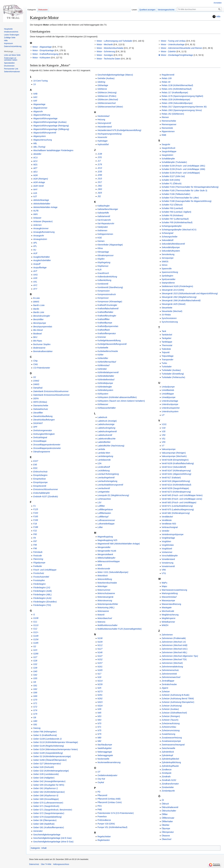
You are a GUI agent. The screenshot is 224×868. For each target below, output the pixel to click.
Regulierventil (168, 75)
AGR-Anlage (39, 182)
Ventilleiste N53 (169, 524)
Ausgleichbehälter (41, 257)
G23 (35, 650)
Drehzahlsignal (40, 437)
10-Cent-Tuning (40, 81)
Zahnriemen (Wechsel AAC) (175, 649)
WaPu (164, 583)
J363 (100, 189)
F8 (34, 538)
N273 (100, 692)
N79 (99, 734)
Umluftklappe (168, 394)
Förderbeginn (39, 584)
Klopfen (101, 259)
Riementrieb (167, 128)
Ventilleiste (167, 520)
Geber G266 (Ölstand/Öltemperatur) (50, 760)
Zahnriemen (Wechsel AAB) (175, 645)
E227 (36, 461)
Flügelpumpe (39, 563)
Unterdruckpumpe (170, 404)
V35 (163, 431)
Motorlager (102, 586)
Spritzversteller (169, 279)
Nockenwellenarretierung (109, 762)
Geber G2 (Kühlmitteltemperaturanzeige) (52, 756)
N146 (100, 652)
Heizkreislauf (103, 116)
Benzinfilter (38, 319)
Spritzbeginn (167, 276)
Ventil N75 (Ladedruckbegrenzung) (178, 509)
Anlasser (37, 218)
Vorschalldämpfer (170, 556)
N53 (99, 716)
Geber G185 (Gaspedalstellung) (48, 753)
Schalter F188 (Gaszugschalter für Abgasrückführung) (187, 201)
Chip (35, 361)
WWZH (165, 625)
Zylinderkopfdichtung (171, 762)
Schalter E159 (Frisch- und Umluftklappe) (181, 173)
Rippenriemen (168, 131)
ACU (35, 158)
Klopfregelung (104, 262)
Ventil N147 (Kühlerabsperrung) (176, 471)
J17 (99, 161)
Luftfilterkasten (104, 513)
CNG (35, 364)
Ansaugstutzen (40, 239)
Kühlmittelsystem (105, 390)
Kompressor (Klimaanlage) (110, 302)
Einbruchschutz (40, 472)
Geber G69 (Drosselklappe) (46, 799)
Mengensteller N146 (107, 551)
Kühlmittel (102, 369)
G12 (35, 629)
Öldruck (165, 804)
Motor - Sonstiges (105, 55)
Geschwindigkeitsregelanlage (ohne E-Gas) (53, 842)
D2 (35, 377)
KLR (99, 270)
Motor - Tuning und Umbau (173, 41)
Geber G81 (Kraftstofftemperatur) (49, 827)
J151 (100, 157)
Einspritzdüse (39, 479)
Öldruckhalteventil (170, 807)
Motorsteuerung (105, 600)
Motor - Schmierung (106, 51)
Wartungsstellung (170, 593)
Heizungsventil (104, 123)
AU (35, 250)
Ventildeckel (167, 517)
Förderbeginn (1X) (42, 588)
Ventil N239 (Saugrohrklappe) (175, 488)
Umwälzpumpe (169, 397)
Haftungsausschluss (61, 864)
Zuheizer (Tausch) (170, 720)
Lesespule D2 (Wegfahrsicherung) (113, 495)
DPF (35, 427)
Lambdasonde (104, 460)
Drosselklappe (40, 441)
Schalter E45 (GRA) (171, 180)
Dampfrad (38, 388)
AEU (35, 172)
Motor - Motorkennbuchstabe (110, 48)
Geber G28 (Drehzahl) (44, 767)
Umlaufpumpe (168, 387)
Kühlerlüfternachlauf (107, 362)
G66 (35, 693)
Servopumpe (168, 258)
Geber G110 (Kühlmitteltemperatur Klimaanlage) (56, 742)
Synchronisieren (169, 318)
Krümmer (102, 337)
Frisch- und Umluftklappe (45, 570)
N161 (100, 667)
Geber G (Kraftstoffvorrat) (45, 735)
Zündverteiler (168, 787)
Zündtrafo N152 (169, 780)
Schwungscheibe (170, 237)
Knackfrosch (103, 273)
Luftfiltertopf (103, 517)
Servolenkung (168, 254)
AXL (35, 282)
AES (35, 165)
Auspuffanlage (40, 268)
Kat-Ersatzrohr (104, 220)
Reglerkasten (104, 840)
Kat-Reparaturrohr (106, 223)
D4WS (36, 384)
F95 (35, 545)
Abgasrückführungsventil (45, 133)
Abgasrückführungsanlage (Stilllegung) (51, 129)
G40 (35, 671)
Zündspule (166, 773)
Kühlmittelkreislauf (106, 380)
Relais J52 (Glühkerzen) (173, 114)
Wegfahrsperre (168, 618)
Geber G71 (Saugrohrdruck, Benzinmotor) (53, 810)
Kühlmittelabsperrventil (108, 372)
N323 (100, 702)
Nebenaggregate (105, 755)
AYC (35, 285)
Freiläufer (38, 566)
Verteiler (166, 531)
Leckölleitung (104, 471)
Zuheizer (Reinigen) (171, 716)
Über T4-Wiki (46, 864)
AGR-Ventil (38, 186)
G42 (35, 675)
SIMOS (165, 262)
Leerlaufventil (104, 488)
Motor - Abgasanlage (42, 47)
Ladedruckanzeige (106, 424)
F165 (36, 517)
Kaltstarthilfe (103, 213)
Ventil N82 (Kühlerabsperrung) (176, 513)
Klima (100, 248)
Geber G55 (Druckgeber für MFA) (49, 785)
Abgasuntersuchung (42, 140)
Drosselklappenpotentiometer (47, 445)
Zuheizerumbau (169, 727)
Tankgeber (167, 338)
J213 (100, 168)
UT (163, 415)
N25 (99, 688)
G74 (35, 710)
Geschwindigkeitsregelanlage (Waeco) (115, 75)
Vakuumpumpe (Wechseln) (174, 456)
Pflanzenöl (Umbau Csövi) (110, 802)
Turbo (164, 363)
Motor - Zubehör (168, 51)
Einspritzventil (40, 486)
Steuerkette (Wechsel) (172, 311)
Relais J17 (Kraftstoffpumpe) (175, 92)
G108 (36, 618)
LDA (99, 463)
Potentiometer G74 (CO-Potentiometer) (116, 813)
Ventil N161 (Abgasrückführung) (176, 474)
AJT (35, 196)
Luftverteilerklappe (106, 524)
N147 (100, 656)
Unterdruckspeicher (171, 408)
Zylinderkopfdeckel (170, 759)
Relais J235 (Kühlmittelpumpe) (176, 100)
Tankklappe (167, 342)
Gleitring (101, 82)
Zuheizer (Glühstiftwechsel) (174, 713)
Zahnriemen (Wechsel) (172, 663)
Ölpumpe (166, 828)
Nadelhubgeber (105, 748)
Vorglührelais (168, 545)
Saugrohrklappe (169, 151)
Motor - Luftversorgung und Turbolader (115, 41)
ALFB (36, 211)
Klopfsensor (103, 266)
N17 (99, 674)
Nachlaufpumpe (105, 745)
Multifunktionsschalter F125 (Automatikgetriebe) (120, 629)
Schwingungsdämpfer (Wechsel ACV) (179, 230)
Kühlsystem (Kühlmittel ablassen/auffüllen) (117, 397)
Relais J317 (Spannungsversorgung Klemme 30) (184, 107)
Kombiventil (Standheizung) (110, 287)
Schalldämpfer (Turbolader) (174, 162)
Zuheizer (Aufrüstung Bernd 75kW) (178, 699)
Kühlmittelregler (105, 387)
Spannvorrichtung (170, 272)
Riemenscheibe (169, 121)
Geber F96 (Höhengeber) (45, 732)
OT (99, 772)
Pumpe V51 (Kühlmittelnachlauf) (112, 827)
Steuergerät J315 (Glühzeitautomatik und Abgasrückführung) (190, 293)
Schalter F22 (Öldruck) (172, 205)
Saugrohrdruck (168, 148)
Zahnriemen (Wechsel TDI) (174, 659)
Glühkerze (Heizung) (107, 92)
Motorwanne (103, 611)
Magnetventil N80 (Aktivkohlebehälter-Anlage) (119, 544)
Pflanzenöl (102, 795)
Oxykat (101, 782)
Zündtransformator (170, 784)
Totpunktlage (168, 356)
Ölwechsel (166, 839)
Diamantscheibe (41, 406)
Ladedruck (102, 417)
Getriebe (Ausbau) (106, 78)
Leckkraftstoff (104, 467)
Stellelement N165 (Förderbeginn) (177, 286)
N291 (100, 695)
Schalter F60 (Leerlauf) (172, 208)
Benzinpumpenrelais (43, 327)
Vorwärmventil (168, 566)
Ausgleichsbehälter (42, 260)
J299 (100, 175)
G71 (35, 703)
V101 (164, 424)
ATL (35, 246)
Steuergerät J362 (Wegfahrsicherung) (179, 297)
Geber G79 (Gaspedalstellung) (47, 817)
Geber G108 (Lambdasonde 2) (47, 739)
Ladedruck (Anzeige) (107, 421)
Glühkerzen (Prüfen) (107, 96)
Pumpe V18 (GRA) (106, 824)
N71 (99, 727)
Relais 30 (166, 82)
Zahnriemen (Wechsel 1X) (174, 642)
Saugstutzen (167, 155)
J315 (100, 179)
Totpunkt (166, 352)
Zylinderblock (168, 752)
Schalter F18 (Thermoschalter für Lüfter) (180, 198)
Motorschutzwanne (106, 593)
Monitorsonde (104, 569)
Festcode (38, 556)
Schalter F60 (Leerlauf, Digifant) (176, 212)
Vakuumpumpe (169, 449)
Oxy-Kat (101, 779)
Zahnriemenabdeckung (172, 667)
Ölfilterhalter (167, 821)
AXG (35, 275)
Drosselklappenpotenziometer (47, 448)
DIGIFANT (38, 423)
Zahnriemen (167, 635)
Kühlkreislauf (103, 365)
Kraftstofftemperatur (107, 333)
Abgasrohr (38, 111)
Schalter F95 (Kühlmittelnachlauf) (177, 222)
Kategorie (35, 848)
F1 (34, 506)
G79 (35, 714)
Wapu (164, 586)
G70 (35, 700)
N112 (100, 645)
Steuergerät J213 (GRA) (173, 290)
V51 (163, 439)
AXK (35, 278)
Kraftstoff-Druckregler (107, 305)
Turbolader (167, 367)
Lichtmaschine (104, 499)
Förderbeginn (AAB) (42, 591)
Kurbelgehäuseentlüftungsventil (112, 344)
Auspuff (37, 264)
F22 (35, 531)
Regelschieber (104, 837)
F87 (35, 541)
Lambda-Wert (104, 453)
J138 (100, 154)
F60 (35, 534)
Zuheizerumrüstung (171, 730)
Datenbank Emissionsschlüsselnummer (51, 395)
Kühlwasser (103, 404)
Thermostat (167, 345)
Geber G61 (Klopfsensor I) (45, 788)
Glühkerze (102, 89)
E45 (35, 465)
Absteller (37, 154)
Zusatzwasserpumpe (171, 741)
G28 (35, 661)
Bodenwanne (39, 348)
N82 (99, 741)
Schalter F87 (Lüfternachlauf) (175, 219)
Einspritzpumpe (40, 482)
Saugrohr (166, 144)
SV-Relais (166, 315)
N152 (100, 659)
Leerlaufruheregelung (107, 481)
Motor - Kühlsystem (41, 58)
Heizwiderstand (105, 127)
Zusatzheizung (168, 734)
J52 (99, 196)
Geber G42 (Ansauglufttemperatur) (49, 781)
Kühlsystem (103, 394)
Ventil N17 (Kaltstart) (171, 478)
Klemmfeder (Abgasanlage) (110, 245)
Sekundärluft (168, 240)
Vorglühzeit (167, 549)
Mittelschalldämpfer (106, 558)
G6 (35, 682)
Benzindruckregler (42, 316)
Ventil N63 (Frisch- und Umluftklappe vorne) (182, 499)
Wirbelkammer (168, 622)
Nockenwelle (103, 759)
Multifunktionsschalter (108, 625)
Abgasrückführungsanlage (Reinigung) (51, 126)
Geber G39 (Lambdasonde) (46, 774)
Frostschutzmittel (41, 577)
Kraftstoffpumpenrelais (108, 326)
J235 (100, 172)
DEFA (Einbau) (40, 402)
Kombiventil (103, 284)
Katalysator (103, 227)
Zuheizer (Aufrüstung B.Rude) (175, 695)
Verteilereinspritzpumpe (173, 534)
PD (99, 792)
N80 (99, 738)
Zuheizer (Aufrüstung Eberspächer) (178, 702)
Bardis (36, 309)
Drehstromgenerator (42, 430)
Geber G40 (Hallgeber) (44, 778)
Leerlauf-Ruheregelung (108, 474)
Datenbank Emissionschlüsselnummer (51, 391)
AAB (35, 94)
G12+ (36, 632)
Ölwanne (166, 836)
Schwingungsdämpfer (172, 226)
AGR (35, 175)
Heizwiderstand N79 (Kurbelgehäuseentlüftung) (119, 130)
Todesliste (166, 349)
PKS (100, 806)
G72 (35, 707)
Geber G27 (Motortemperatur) (47, 764)
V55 (163, 442)
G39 (35, 668)
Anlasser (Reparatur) (43, 221)
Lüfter (100, 527)
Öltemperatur (168, 832)
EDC (35, 468)
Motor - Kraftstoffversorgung (45, 54)
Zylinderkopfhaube (170, 766)
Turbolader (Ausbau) (171, 370)
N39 (99, 709)
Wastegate (167, 608)
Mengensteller (104, 547)
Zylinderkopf (167, 755)
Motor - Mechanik (105, 44)
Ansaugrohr (39, 236)
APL (35, 243)
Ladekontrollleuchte (106, 439)
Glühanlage (103, 85)
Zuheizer (166, 692)
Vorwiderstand (168, 559)
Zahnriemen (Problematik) (174, 638)
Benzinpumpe (40, 323)
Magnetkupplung (105, 537)
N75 (99, 730)
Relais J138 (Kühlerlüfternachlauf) (177, 85)
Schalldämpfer (168, 159)
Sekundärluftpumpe (171, 247)
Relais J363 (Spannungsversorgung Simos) (182, 110)
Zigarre (165, 688)
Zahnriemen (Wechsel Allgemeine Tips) (180, 656)
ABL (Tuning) (39, 147)
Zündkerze (167, 770)
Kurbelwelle (103, 348)
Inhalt (44, 848)
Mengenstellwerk (105, 554)
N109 (100, 642)
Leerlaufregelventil (106, 478)
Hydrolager (103, 141)
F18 (35, 524)
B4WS (36, 302)
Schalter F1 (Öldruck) (172, 184)
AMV (35, 214)
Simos (165, 265)
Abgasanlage (39, 104)
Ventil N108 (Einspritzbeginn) (175, 460)
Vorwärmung (168, 563)
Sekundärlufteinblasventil (173, 244)
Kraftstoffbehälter (105, 312)
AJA (35, 193)
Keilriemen (102, 231)
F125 (36, 509)
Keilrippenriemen (105, 234)
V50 (163, 435)
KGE (100, 238)
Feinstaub (38, 552)
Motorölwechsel (105, 618)
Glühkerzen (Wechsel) (108, 100)
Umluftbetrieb (168, 390)
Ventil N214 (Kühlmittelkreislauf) (176, 485)
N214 (100, 681)
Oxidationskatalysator (107, 775)
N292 (100, 699)
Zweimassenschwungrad (173, 745)
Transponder (167, 360)
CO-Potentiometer (42, 368)
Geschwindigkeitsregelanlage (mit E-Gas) (52, 838)
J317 (100, 182)
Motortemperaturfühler (108, 604)
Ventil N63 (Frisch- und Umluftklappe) (179, 502)
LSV (99, 502)
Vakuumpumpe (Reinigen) (174, 453)
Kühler (100, 355)
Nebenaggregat (105, 752)
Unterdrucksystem (170, 411)
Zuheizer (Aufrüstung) (172, 706)
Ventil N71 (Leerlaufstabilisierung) (177, 506)
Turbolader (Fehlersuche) (173, 377)
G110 (36, 625)
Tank (164, 331)
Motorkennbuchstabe (107, 583)
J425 (100, 193)
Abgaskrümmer (40, 108)
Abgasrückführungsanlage (45, 118)
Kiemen (101, 241)
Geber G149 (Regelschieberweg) (48, 746)
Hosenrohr (102, 137)
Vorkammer (167, 552)
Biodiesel (37, 334)
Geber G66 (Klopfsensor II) (46, 795)
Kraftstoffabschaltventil (108, 309)
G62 (35, 689)
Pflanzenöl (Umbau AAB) (109, 799)
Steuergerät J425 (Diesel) (174, 304)
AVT (35, 271)
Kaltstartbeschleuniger (108, 209)
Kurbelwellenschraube (108, 351)
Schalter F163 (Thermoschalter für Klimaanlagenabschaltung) (190, 187)
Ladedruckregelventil (107, 431)
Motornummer (104, 590)
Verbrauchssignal (170, 527)
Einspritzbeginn (40, 475)
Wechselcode (168, 611)
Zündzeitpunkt (168, 791)
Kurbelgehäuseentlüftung (109, 340)
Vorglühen (166, 541)
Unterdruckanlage (170, 401)
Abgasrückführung (42, 115)
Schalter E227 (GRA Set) (173, 176)
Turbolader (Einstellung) (173, 374)
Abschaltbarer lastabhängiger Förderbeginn (53, 150)
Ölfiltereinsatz (168, 818)
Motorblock (103, 576)
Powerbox (102, 817)
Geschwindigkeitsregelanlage (47, 835)
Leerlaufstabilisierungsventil (110, 485)
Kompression (104, 291)
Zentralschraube (169, 684)
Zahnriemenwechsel (171, 677)
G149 (36, 636)
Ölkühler (166, 825)
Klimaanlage (103, 252)
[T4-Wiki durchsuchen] (199, 9)
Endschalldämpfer (42, 493)
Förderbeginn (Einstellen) (45, 602)
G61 (35, 686)
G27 (35, 657)
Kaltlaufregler (104, 206)
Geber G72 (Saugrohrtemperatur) (49, 813)
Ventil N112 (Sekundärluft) (174, 467)
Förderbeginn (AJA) (42, 598)
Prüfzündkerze (104, 820)
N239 (100, 684)
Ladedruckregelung (106, 428)
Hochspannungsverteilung (110, 134)
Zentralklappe (168, 681)
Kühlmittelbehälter (106, 376)
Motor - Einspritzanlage (43, 50)
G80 (35, 721)
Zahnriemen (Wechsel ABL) (174, 652)
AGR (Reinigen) (41, 179)
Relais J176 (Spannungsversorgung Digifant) (182, 96)
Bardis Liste (39, 312)
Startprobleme (168, 283)
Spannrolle (167, 269)
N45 (99, 713)
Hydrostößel (103, 144)
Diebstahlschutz (41, 409)
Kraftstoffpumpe (105, 323)
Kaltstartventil (104, 216)
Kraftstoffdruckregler (107, 316)
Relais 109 (167, 78)
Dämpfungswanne (42, 452)
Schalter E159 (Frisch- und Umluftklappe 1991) (183, 166)
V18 (163, 428)
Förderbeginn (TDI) (42, 605)
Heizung (101, 120)
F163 (36, 513)
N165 (100, 670)
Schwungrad (167, 233)
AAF (35, 101)
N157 (100, 663)
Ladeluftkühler (104, 442)
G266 (36, 654)
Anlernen (37, 225)
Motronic (102, 622)
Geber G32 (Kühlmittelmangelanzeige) (51, 771)
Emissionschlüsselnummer (46, 489)
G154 (36, 639)
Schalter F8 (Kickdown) (172, 215)
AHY (35, 189)
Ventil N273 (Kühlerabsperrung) (176, 492)
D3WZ (36, 381)
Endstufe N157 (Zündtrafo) (46, 497)
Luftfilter (101, 506)
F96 (35, 548)
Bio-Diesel (38, 330)
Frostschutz (39, 573)
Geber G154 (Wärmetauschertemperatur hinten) (55, 749)
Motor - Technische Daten (109, 59)
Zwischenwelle (168, 748)
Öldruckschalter (169, 811)
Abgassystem (39, 136)
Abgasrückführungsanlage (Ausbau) (50, 122)
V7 (163, 446)
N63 (99, 720)
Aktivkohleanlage (41, 200)
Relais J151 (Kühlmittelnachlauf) (177, 89)
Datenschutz (34, 864)
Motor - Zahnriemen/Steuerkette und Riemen (182, 48)
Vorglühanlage (168, 538)
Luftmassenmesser (106, 520)
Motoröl (101, 615)
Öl (163, 800)
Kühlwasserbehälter (107, 408)
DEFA (36, 398)
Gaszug (37, 728)
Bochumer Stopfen (42, 344)
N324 (100, 706)
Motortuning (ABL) (106, 608)
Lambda (101, 449)
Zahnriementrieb (169, 674)
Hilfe (218, 17)
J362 (100, 186)
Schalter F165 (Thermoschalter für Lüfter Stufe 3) (184, 191)
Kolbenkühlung (104, 280)
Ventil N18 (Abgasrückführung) (176, 481)
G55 (35, 678)
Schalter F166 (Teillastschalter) (176, 194)
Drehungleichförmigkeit (44, 434)
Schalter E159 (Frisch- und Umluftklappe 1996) (183, 169)
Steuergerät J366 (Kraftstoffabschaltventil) (181, 300)
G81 (35, 724)
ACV (35, 161)
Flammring (38, 559)
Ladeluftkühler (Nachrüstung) (111, 446)
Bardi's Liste (39, 305)
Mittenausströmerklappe (109, 561)
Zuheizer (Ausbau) (170, 709)
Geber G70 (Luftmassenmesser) (48, 803)
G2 (35, 646)
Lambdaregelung (105, 456)
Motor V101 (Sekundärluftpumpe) (113, 572)
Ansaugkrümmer (41, 228)
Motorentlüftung (105, 579)
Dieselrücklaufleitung (43, 416)
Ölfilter (165, 814)
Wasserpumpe (168, 600)
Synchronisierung (170, 322)
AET (35, 168)
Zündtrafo (166, 777)
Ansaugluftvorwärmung (44, 232)
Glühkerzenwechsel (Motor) (110, 107)
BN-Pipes (38, 341)
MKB (100, 565)
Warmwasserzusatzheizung (174, 590)
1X (34, 84)
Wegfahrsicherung (170, 615)
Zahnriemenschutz (170, 670)
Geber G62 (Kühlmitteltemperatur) (49, 792)
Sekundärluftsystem (171, 251)
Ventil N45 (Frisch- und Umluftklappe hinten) (182, 495)
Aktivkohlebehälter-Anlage (45, 207)
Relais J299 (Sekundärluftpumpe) (177, 103)
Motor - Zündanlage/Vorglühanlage (177, 55)
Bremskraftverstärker (43, 351)
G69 (35, 696)
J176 (100, 164)
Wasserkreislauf (169, 597)
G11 (35, 622)
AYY (35, 289)
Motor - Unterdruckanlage (173, 44)
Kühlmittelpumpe (105, 383)
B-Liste (36, 298)
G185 (36, 643)
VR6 (164, 570)
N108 (100, 638)
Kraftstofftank (104, 330)
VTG (164, 573)
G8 (35, 717)
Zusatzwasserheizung (172, 738)
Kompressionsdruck (107, 294)
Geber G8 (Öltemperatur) (45, 820)
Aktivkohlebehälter (42, 204)
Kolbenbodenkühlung (107, 277)
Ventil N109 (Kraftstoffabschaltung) (178, 463)
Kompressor (103, 298)
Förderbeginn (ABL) (42, 595)
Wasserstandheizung (171, 604)
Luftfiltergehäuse (105, 509)
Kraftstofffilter (104, 319)
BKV (35, 337)
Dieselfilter (38, 413)
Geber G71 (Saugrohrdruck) (46, 806)
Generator (38, 831)
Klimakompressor (106, 255)
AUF (35, 253)
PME (100, 810)
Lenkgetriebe (104, 492)
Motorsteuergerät (105, 597)
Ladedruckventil (105, 435)
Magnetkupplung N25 (107, 540)
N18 (99, 677)
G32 (35, 664)
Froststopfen (39, 580)
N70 (99, 723)
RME (164, 135)
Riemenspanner (169, 124)
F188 (36, 527)
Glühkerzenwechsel (107, 103)
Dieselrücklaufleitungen (44, 420)
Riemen (165, 117)
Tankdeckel (167, 335)
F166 (36, 520)
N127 (100, 649)
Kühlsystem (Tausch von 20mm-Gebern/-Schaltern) (121, 401)
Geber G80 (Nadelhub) (44, 824)
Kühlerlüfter (103, 358)
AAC (35, 97)
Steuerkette (167, 308)
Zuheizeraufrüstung (171, 723)
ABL (35, 143)
